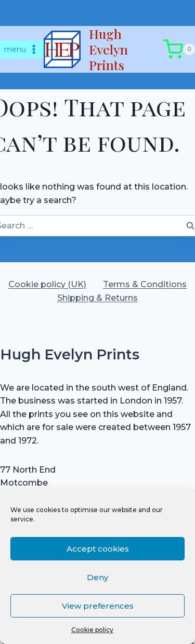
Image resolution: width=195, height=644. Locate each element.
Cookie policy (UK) (47, 284)
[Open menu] (22, 49)
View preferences (98, 606)
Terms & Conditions (145, 284)
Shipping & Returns (97, 298)
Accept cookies (98, 549)
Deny (97, 577)
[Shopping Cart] (179, 49)
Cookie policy (92, 630)
